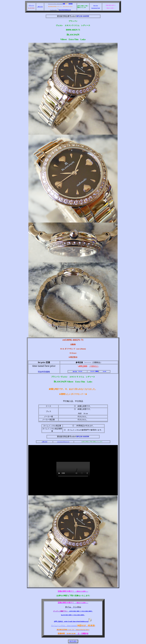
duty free (75, 371)
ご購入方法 (40, 7)
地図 (64, 4)
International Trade (96, 8)
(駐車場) (71, 4)
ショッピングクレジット (63, 442)
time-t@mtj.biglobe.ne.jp (64, 10)
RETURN (73, 641)
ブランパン (31, 5)
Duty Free (96, 6)
